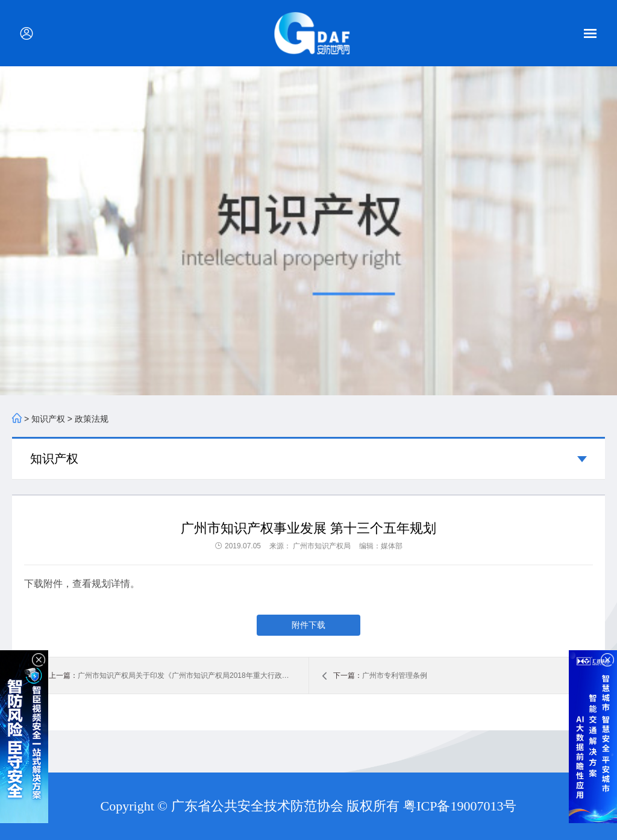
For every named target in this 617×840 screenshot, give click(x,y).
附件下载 (308, 625)
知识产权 (48, 419)
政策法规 (92, 419)
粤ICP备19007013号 (460, 806)
